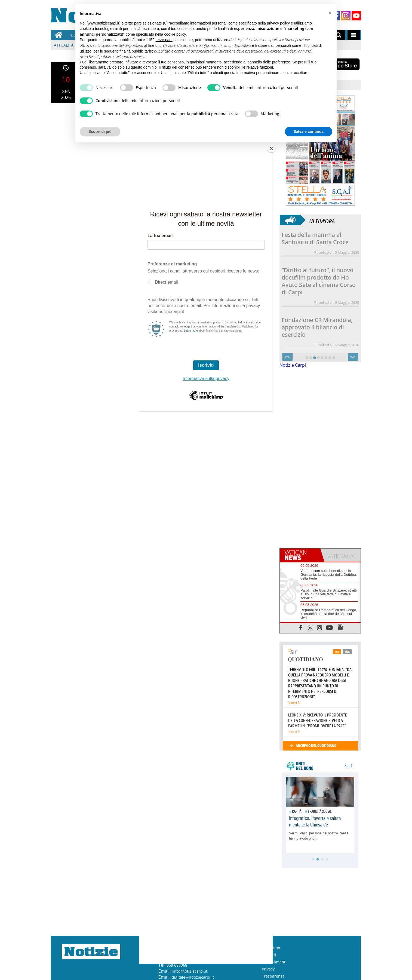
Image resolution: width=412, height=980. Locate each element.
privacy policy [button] (278, 23)
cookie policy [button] (175, 34)
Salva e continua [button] (309, 131)
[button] (330, 13)
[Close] (271, 148)
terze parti (164, 40)
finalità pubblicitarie (136, 51)
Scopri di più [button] (100, 131)
